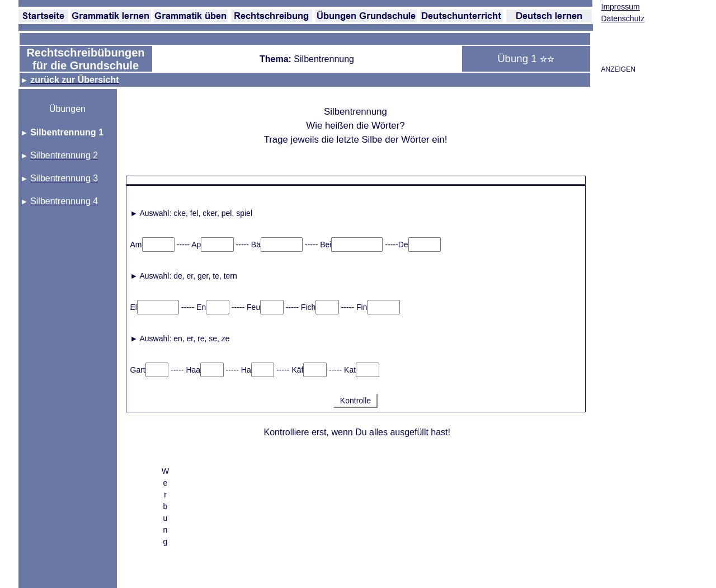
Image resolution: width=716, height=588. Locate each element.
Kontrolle (355, 401)
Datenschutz (623, 18)
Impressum (621, 7)
